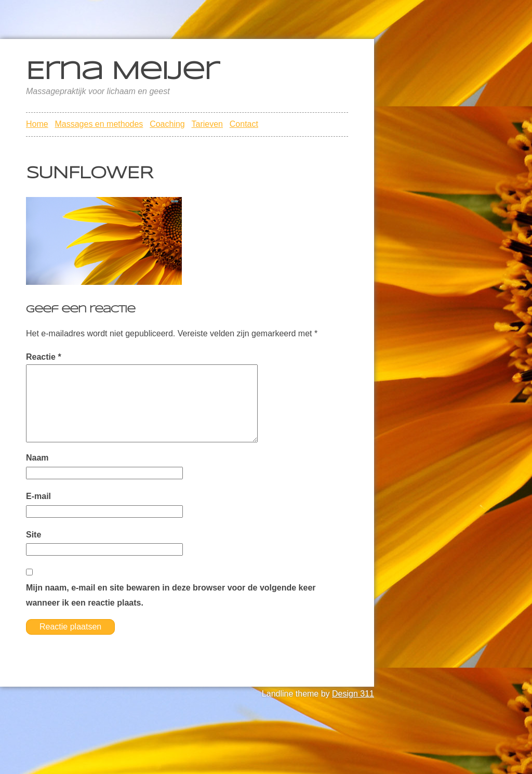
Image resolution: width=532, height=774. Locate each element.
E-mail (38, 496)
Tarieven (207, 124)
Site (34, 535)
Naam (37, 458)
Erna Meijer (122, 72)
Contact (244, 124)
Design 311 (353, 694)
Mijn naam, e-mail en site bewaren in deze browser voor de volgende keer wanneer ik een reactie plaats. (171, 595)
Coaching (167, 124)
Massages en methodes (99, 124)
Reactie (44, 357)
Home (37, 124)
